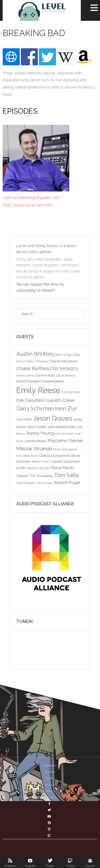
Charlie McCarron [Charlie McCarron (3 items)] (63, 361)
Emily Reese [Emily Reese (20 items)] (38, 390)
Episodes (50, 765)
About (50, 785)
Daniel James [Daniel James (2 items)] (25, 375)
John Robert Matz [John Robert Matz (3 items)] (62, 427)
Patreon (50, 797)
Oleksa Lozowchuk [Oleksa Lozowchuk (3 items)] (55, 455)
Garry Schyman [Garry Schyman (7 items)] (35, 409)
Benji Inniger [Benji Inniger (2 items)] (64, 355)
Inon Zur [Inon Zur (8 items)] (66, 408)
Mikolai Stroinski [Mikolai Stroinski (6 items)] (34, 449)
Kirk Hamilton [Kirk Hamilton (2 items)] (64, 434)
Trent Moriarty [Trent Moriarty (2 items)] (26, 483)
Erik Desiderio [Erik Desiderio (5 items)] (31, 400)
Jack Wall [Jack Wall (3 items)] (24, 419)
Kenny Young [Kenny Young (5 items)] (40, 433)
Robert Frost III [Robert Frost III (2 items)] (42, 462)
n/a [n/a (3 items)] (19, 455)
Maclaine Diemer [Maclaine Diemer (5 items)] (65, 441)
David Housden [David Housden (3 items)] (29, 381)
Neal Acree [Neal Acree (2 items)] (31, 456)
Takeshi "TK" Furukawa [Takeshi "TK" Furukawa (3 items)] (35, 476)
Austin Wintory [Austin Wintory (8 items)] (35, 354)
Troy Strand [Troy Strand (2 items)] (45, 483)
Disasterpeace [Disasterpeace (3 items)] (53, 381)
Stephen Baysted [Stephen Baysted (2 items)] (38, 468)
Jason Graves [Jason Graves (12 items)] (53, 418)
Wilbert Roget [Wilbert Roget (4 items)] (67, 483)
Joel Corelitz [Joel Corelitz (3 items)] (37, 427)
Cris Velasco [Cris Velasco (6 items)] (64, 368)
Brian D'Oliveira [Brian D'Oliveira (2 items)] (38, 361)
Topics (50, 778)
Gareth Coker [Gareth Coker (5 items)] (61, 400)
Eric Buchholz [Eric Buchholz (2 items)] (71, 392)
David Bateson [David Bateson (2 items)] (66, 375)
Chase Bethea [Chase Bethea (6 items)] (33, 368)
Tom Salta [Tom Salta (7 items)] (66, 475)
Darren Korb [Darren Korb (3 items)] (45, 375)
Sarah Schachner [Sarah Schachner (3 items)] (66, 461)
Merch (50, 791)
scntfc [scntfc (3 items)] (21, 468)
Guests (50, 772)
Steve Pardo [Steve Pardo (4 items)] (62, 468)
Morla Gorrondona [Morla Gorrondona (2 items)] (65, 449)
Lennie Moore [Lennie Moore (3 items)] (35, 441)
